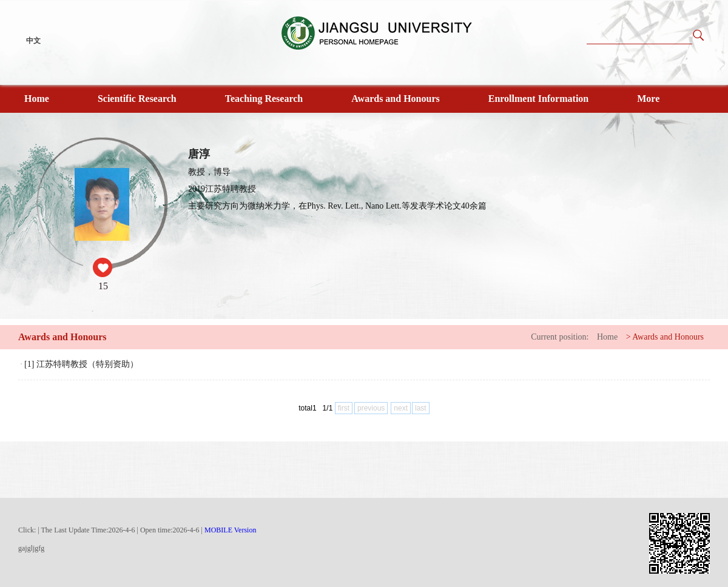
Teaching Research (264, 99)
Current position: (560, 337)
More (648, 99)
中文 (33, 41)
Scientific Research (137, 99)
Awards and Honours (396, 99)
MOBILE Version (230, 530)
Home (37, 99)
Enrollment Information (538, 99)
